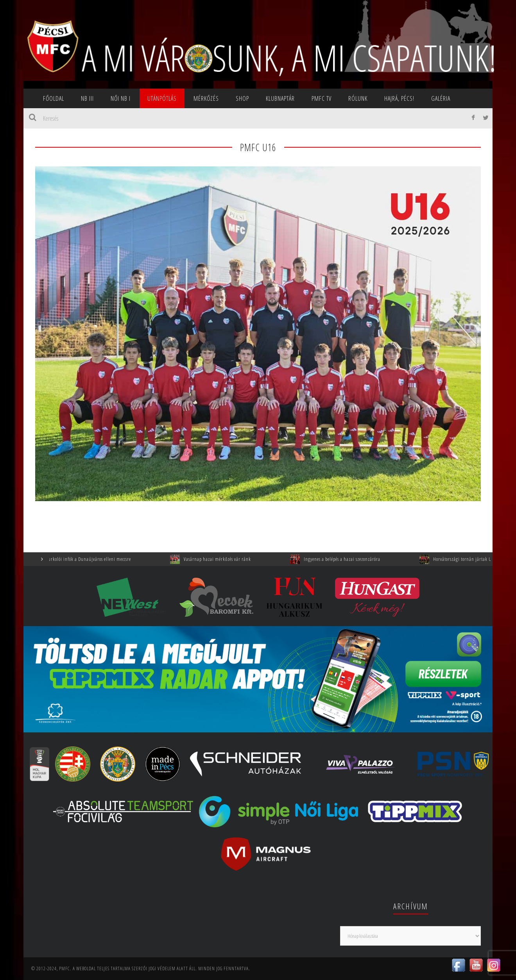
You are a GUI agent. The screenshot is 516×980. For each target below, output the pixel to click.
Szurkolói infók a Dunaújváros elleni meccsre (93, 559)
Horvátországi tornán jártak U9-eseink (476, 559)
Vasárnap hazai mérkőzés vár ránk (223, 559)
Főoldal (54, 98)
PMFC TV (322, 98)
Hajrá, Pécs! (399, 98)
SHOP (242, 98)
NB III (87, 98)
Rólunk (358, 98)
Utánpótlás (162, 98)
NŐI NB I (121, 98)
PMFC (64, 968)
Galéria (441, 98)
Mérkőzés (206, 98)
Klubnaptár (280, 98)
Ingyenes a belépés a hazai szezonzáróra (348, 559)
